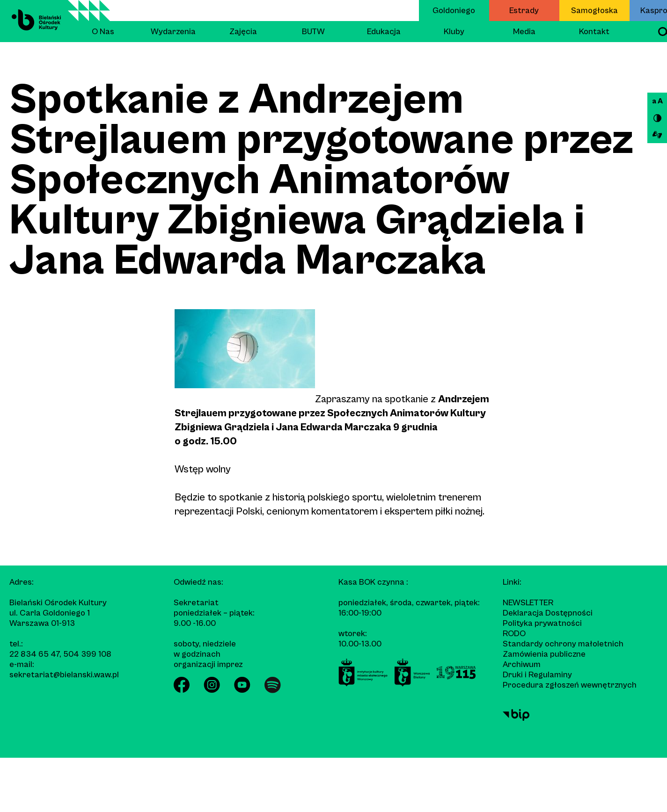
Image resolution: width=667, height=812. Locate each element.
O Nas (103, 32)
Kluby (454, 32)
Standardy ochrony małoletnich (563, 644)
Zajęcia (243, 32)
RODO (514, 634)
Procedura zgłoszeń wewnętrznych (570, 685)
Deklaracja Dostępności (548, 613)
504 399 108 (87, 654)
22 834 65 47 (34, 654)
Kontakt (594, 32)
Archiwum (522, 664)
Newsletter (528, 603)
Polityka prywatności (542, 623)
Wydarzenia (173, 32)
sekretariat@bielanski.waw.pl (64, 675)
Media (524, 32)
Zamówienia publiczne (544, 654)
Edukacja (384, 32)
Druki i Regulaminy (537, 675)
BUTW (313, 32)
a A (657, 101)
